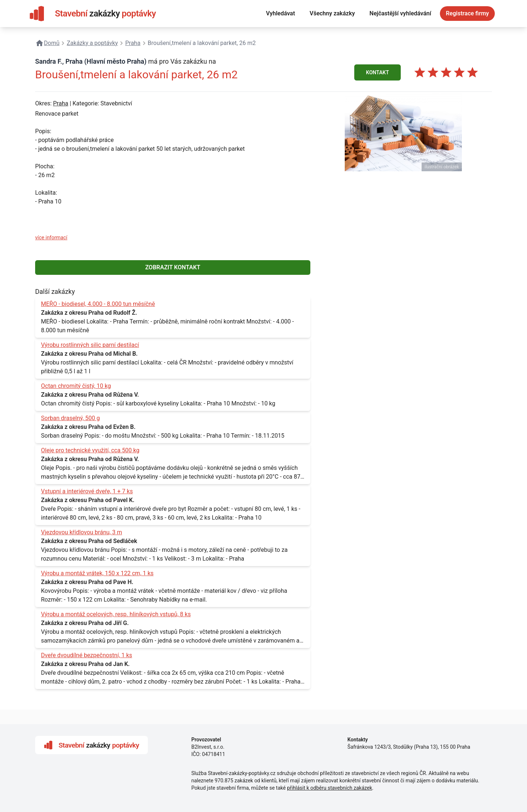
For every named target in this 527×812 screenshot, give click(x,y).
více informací (51, 237)
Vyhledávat (281, 13)
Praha (61, 103)
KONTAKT (378, 72)
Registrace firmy (467, 13)
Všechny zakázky (332, 13)
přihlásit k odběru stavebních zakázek (330, 788)
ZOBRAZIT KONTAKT (173, 267)
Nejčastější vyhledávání (401, 13)
